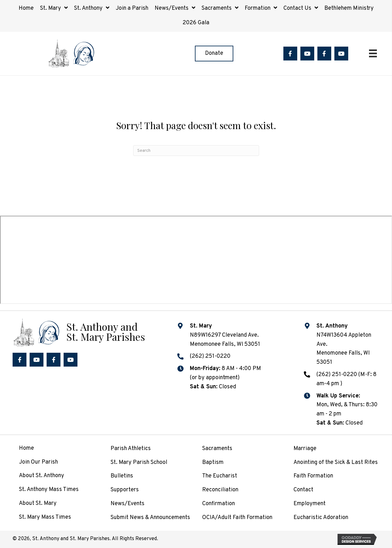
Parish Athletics (131, 449)
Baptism (213, 462)
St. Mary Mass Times (45, 517)
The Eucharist (220, 476)
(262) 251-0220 (210, 356)
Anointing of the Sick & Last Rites (336, 462)
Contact (303, 490)
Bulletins (122, 476)
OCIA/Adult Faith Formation (237, 518)
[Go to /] (89, 332)
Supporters (125, 490)
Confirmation (219, 504)
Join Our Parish (38, 462)
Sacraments (217, 449)
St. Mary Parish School (139, 462)
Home (26, 448)
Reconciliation (220, 490)
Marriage (305, 449)
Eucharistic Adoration (321, 518)
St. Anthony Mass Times (49, 490)
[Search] (196, 151)
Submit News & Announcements (150, 518)
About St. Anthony (42, 476)
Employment (310, 504)
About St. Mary (38, 503)
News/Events (128, 504)
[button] (290, 54)
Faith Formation (313, 476)
